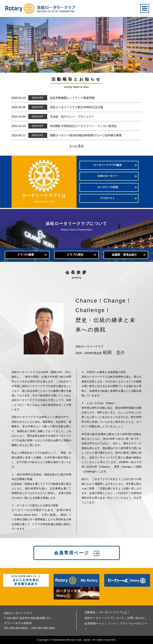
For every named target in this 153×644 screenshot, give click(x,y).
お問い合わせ (135, 618)
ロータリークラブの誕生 (108, 165)
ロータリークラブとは (113, 612)
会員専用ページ (72, 553)
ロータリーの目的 (108, 187)
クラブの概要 (26, 255)
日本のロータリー (108, 176)
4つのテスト (108, 198)
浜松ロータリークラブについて (104, 618)
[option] (76, 42)
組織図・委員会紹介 (125, 255)
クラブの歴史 (75, 255)
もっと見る (76, 146)
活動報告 (90, 612)
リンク (112, 623)
